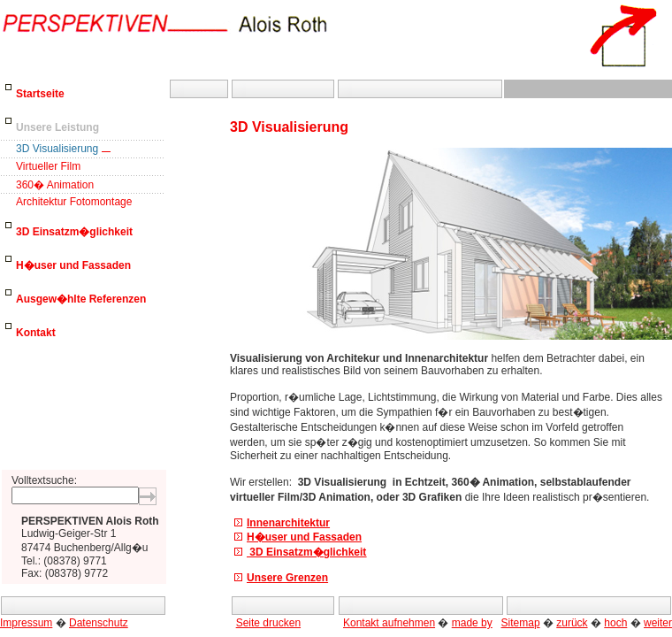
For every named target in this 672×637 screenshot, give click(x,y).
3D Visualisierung (57, 149)
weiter (658, 623)
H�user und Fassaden (73, 265)
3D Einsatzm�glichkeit (74, 232)
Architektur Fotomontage (74, 202)
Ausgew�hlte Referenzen (81, 299)
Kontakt (36, 333)
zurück (572, 623)
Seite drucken (268, 623)
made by (472, 623)
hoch (615, 623)
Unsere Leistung (57, 127)
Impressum (26, 623)
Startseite (40, 94)
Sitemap (521, 623)
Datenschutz (99, 623)
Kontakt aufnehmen (389, 623)
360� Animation (55, 185)
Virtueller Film (48, 166)
